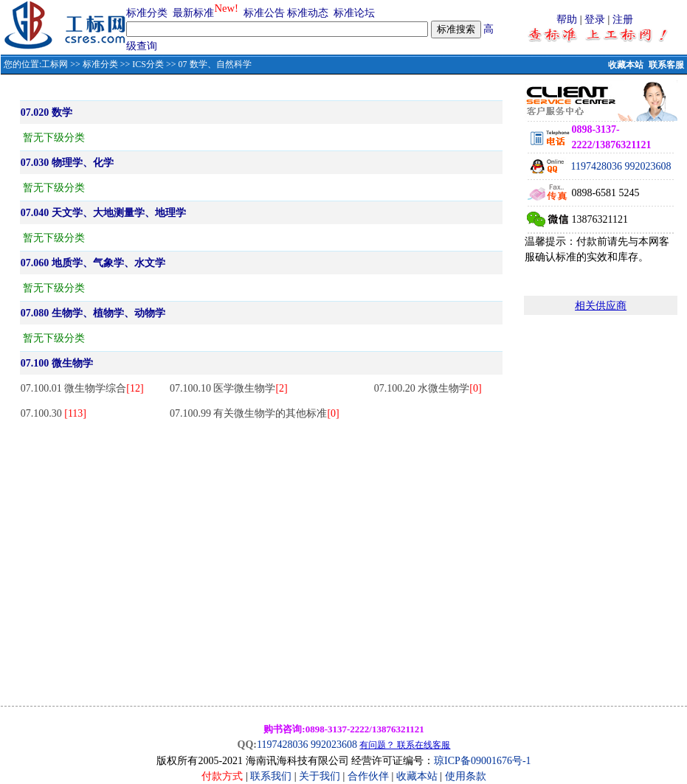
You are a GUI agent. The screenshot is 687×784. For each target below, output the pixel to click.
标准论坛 (354, 13)
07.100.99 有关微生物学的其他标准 (255, 413)
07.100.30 (53, 413)
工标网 (55, 64)
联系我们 (271, 776)
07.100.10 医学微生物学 (229, 388)
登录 (595, 20)
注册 (623, 20)
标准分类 (147, 13)
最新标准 (193, 13)
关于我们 (321, 776)
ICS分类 (148, 64)
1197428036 (596, 166)
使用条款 (466, 776)
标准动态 (308, 13)
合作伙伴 (368, 776)
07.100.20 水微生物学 (428, 388)
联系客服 (666, 65)
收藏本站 (626, 65)
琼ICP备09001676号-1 (482, 761)
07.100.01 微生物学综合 (82, 388)
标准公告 (264, 13)
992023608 (648, 166)
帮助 (567, 20)
